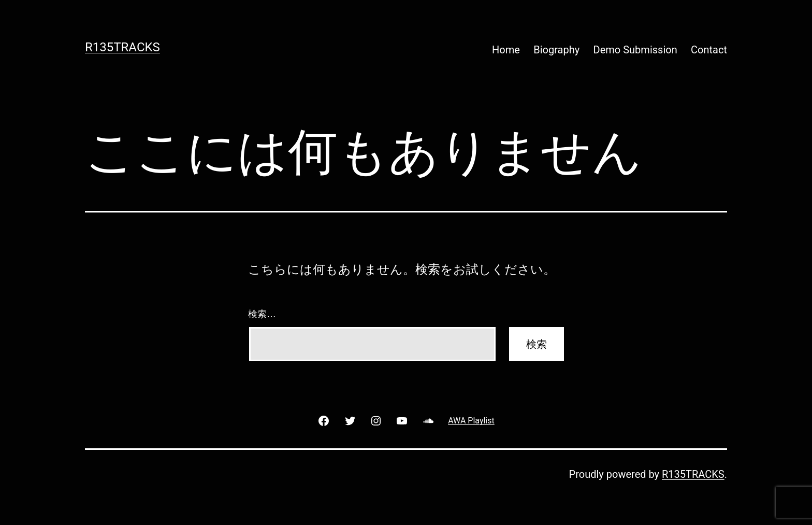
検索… (262, 314)
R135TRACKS (122, 47)
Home (506, 50)
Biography (556, 50)
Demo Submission (635, 50)
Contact (709, 50)
